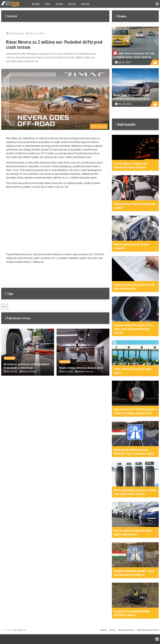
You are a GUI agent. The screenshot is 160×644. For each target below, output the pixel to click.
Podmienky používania (126, 630)
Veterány (85, 4)
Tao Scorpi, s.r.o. (20, 630)
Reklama (104, 630)
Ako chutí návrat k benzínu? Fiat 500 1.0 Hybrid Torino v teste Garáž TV (134, 55)
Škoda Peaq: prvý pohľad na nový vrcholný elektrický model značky (132, 97)
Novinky (36, 4)
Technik (59, 4)
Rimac (5, 306)
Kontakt (112, 630)
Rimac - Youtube (99, 126)
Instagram (157, 639)
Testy (47, 4)
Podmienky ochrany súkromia (148, 630)
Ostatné (72, 4)
